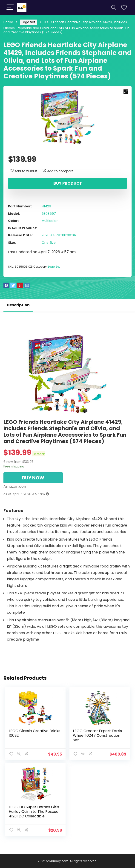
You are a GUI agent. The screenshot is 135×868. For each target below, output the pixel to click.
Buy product (68, 183)
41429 (46, 206)
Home (8, 22)
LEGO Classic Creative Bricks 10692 (34, 733)
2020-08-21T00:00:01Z (59, 235)
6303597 (49, 214)
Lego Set (29, 22)
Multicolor (50, 221)
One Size (49, 243)
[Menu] (10, 7)
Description (18, 305)
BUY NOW (33, 478)
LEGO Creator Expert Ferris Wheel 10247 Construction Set (97, 735)
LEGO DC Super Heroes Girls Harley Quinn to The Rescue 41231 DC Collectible (34, 812)
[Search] (114, 7)
